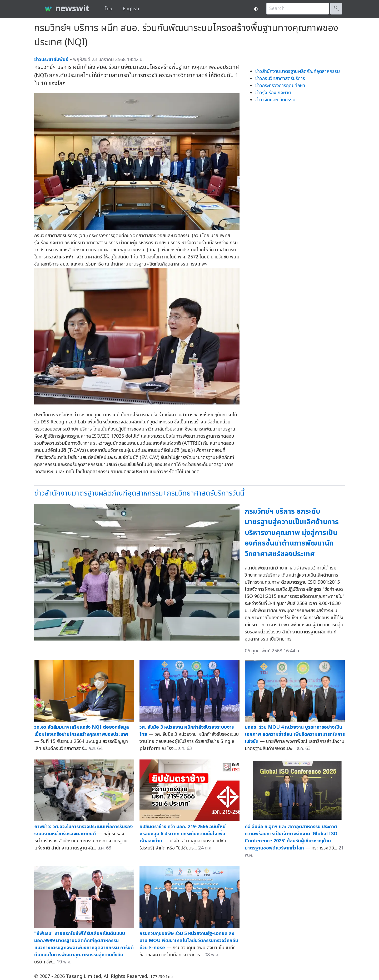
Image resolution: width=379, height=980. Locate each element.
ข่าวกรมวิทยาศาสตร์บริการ (280, 79)
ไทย (109, 9)
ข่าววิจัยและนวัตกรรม (275, 100)
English (131, 9)
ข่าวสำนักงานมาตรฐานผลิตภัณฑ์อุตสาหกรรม (298, 71)
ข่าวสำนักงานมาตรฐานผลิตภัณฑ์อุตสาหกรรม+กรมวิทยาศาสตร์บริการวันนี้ (139, 493)
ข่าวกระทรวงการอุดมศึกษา (280, 86)
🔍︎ (336, 9)
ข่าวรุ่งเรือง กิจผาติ (273, 93)
